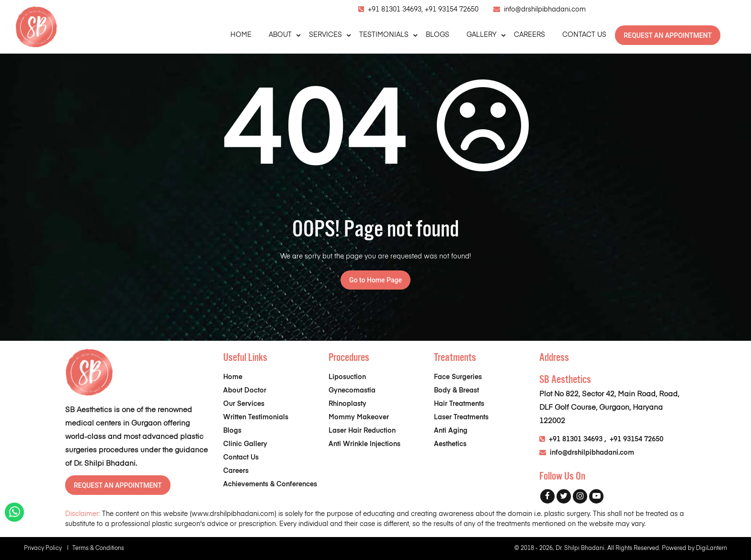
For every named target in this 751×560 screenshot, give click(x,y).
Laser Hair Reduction (362, 431)
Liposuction (347, 377)
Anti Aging (451, 431)
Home (233, 377)
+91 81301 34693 (576, 439)
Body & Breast (456, 391)
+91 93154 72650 (452, 10)
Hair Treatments (459, 404)
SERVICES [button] (325, 35)
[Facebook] (547, 496)
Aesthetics (450, 444)
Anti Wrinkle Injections (364, 444)
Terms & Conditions (98, 549)
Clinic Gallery (245, 444)
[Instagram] (580, 496)
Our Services (244, 404)
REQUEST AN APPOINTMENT (668, 35)
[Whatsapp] (15, 515)
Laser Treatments (461, 417)
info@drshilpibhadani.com (545, 10)
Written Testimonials (256, 417)
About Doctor (245, 391)
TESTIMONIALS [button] (384, 35)
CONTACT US (584, 35)
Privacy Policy (48, 549)
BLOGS (438, 35)
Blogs (232, 431)
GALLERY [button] (482, 35)
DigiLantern (711, 549)
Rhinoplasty (347, 404)
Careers (236, 471)
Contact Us (241, 458)
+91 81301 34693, (396, 10)
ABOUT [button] (280, 35)
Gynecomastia (352, 391)
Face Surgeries (458, 377)
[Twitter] (564, 496)
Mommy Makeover (359, 417)
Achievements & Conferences (270, 484)
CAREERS (529, 35)
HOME (241, 35)
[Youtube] (596, 496)
